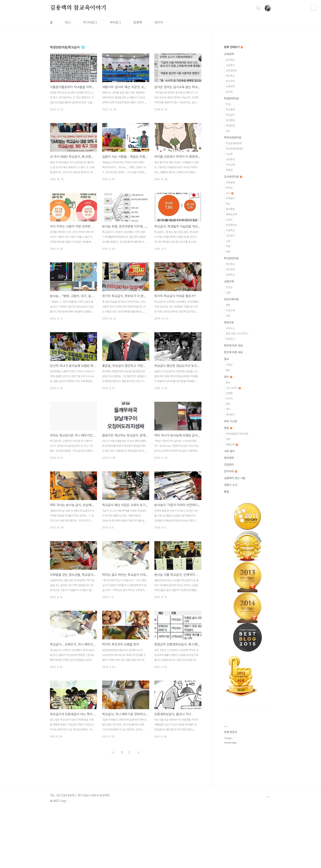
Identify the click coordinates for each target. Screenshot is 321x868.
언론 (228, 252)
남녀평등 (230, 120)
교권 (228, 241)
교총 (228, 293)
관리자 (159, 22)
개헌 (228, 439)
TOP (268, 854)
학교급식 (230, 115)
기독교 (229, 365)
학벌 (228, 246)
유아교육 (230, 269)
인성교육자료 (231, 299)
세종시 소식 (231, 485)
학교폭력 (230, 110)
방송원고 (230, 339)
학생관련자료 (231, 98)
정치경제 (229, 458)
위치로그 (115, 22)
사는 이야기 (233, 388)
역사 (228, 409)
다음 (138, 753)
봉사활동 (230, 209)
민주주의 (231, 471)
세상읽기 (230, 415)
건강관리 (229, 465)
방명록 (138, 22)
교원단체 (229, 281)
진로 (228, 316)
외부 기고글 (231, 421)
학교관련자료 (231, 258)
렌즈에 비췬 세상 (233, 352)
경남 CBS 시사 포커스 (237, 334)
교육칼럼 (230, 182)
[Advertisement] (126, 796)
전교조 (229, 287)
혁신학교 (230, 76)
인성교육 (230, 310)
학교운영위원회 (234, 143)
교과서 (229, 220)
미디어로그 (90, 22)
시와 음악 (229, 451)
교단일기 (230, 236)
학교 (228, 204)
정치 (228, 377)
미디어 (229, 399)
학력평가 (230, 198)
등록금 (229, 170)
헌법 (228, 428)
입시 (228, 131)
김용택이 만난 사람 (235, 478)
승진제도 (230, 60)
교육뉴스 (230, 328)
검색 (258, 8)
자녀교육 (230, 165)
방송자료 (229, 322)
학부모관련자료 (233, 138)
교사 (230, 193)
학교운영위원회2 (235, 149)
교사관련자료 (233, 177)
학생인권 (230, 126)
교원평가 (230, 65)
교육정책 (229, 54)
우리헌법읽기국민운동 (237, 434)
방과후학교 (231, 225)
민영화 (229, 393)
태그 (68, 22)
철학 (228, 305)
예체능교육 (231, 214)
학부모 (229, 188)
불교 (228, 370)
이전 (113, 753)
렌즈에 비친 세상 (233, 345)
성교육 (229, 92)
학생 (228, 104)
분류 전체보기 (233, 47)
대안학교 (230, 275)
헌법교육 (232, 444)
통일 (226, 492)
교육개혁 (230, 86)
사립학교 (230, 230)
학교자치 (230, 81)
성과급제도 (231, 71)
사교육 (229, 154)
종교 (226, 359)
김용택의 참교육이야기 (78, 8)
